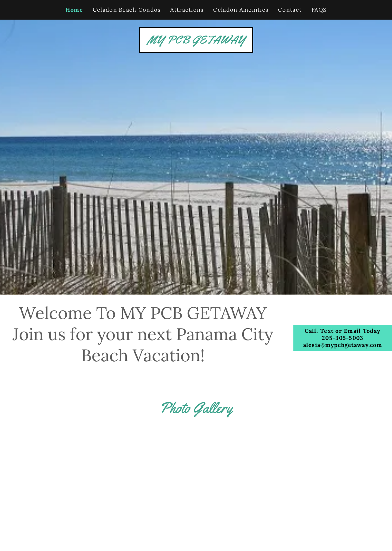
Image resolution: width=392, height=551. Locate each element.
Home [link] (74, 10)
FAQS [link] (319, 10)
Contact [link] (290, 10)
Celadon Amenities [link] (241, 10)
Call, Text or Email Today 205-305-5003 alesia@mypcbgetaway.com (343, 338)
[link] (196, 41)
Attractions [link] (187, 10)
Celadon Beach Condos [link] (127, 10)
